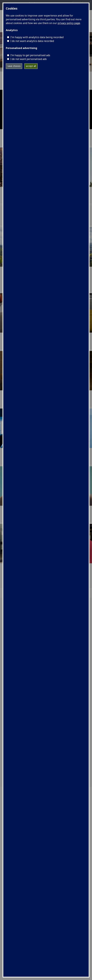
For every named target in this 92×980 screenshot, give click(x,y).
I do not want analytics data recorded (32, 41)
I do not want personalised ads (29, 59)
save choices (14, 66)
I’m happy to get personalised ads (30, 55)
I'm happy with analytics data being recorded (37, 37)
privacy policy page (69, 23)
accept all (31, 66)
